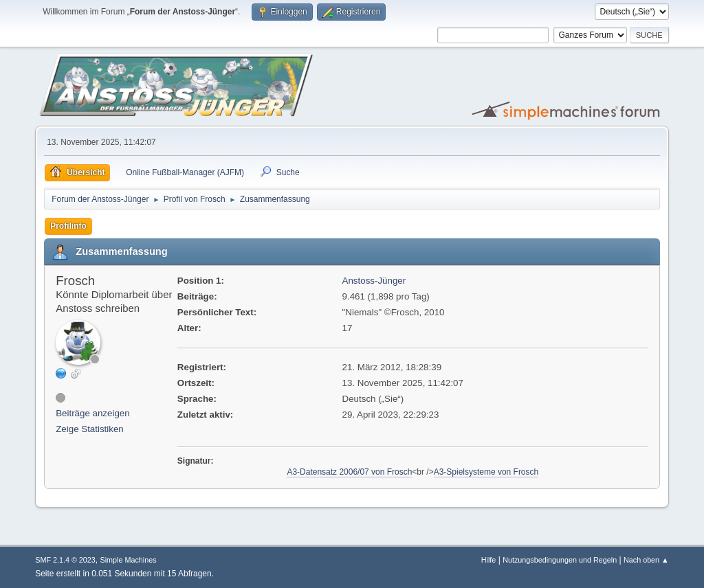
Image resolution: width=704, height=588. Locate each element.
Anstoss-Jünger (374, 281)
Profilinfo (68, 226)
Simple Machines (129, 560)
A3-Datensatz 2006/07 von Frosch (349, 472)
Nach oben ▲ (646, 560)
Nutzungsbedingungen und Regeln (560, 560)
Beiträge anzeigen (92, 413)
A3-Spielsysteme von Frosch (486, 472)
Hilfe (489, 560)
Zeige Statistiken (90, 429)
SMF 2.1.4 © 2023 (65, 560)
